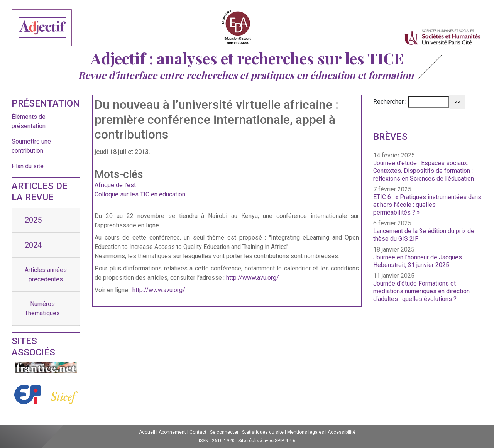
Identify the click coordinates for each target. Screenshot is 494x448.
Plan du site (28, 166)
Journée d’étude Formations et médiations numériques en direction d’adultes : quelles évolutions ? (421, 291)
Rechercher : (390, 102)
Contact (198, 432)
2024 (33, 245)
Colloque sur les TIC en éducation (140, 194)
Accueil (147, 432)
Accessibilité (342, 432)
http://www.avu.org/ (253, 278)
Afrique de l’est (115, 185)
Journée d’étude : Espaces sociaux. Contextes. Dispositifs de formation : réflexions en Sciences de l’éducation (424, 171)
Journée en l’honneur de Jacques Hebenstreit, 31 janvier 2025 (418, 261)
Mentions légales (306, 432)
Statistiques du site (263, 432)
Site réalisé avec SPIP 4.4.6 (267, 441)
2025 (33, 220)
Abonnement (172, 432)
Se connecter (224, 432)
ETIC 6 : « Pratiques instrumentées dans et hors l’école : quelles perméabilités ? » (427, 205)
